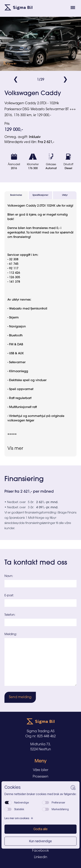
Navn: (9, 576)
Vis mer (15, 449)
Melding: (11, 634)
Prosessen (40, 777)
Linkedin (41, 857)
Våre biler (40, 770)
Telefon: (10, 615)
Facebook (40, 851)
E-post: (9, 596)
